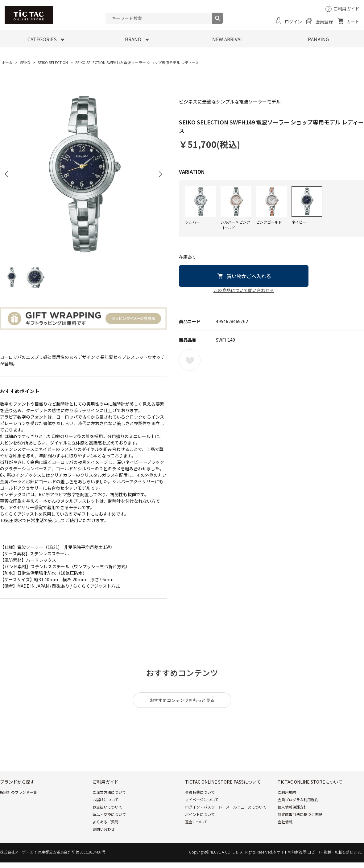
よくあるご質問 (105, 822)
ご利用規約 (287, 792)
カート (353, 22)
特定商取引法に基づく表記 (300, 814)
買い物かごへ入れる (249, 276)
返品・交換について (109, 814)
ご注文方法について (109, 792)
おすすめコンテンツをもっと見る (182, 700)
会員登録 (324, 22)
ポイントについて (200, 814)
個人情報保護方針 (292, 807)
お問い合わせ (104, 829)
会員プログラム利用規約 (298, 799)
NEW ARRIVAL (228, 39)
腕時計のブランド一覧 (19, 792)
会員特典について (200, 792)
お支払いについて (107, 807)
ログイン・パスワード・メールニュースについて (226, 807)
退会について (196, 822)
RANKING (318, 39)
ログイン (293, 22)
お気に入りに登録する (190, 360)
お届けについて (105, 799)
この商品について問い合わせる (244, 290)
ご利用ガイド (346, 9)
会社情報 (285, 822)
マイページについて (202, 799)
